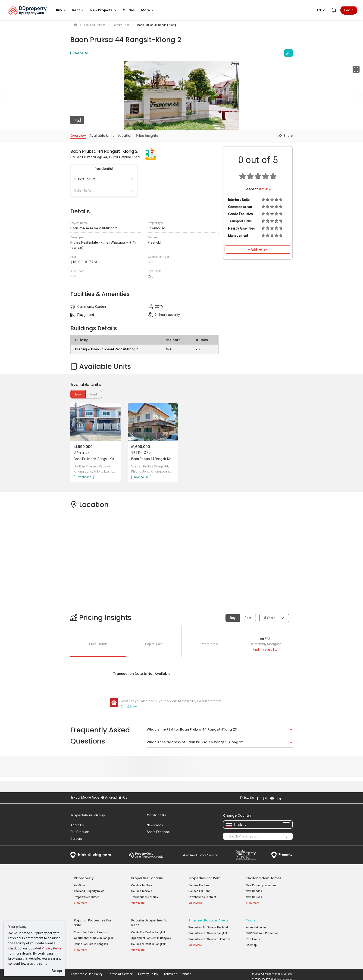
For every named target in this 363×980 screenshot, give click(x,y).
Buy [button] (62, 10)
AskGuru (79, 885)
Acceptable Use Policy (86, 969)
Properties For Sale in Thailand (208, 925)
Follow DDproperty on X (285, 798)
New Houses (254, 897)
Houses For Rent (199, 891)
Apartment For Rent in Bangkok (151, 936)
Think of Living (91, 855)
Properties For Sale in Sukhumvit (209, 937)
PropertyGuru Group (88, 815)
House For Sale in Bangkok (91, 942)
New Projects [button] (104, 10)
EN (322, 10)
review (265, 189)
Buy (78, 394)
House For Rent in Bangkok (148, 942)
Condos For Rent (199, 885)
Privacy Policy (52, 948)
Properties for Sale (147, 878)
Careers (76, 839)
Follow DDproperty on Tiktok (291, 798)
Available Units (102, 136)
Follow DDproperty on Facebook (258, 798)
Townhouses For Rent (202, 897)
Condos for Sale (142, 885)
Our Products (80, 832)
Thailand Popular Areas (208, 918)
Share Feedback (159, 832)
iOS (123, 797)
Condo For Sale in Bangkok (91, 930)
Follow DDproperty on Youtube (272, 798)
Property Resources (87, 897)
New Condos (254, 891)
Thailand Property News (89, 891)
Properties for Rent (205, 878)
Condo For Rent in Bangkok (148, 930)
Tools (251, 918)
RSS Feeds (253, 937)
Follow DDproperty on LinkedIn (279, 798)
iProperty (282, 855)
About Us (77, 825)
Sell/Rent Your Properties (262, 931)
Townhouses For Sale (145, 897)
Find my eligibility (265, 650)
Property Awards (146, 855)
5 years (270, 618)
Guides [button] (129, 10)
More (148, 10)
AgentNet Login (256, 925)
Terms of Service (120, 969)
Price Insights (147, 136)
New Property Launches (261, 885)
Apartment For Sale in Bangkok (94, 936)
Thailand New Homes (264, 878)
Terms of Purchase (177, 969)
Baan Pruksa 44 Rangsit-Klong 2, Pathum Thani (108, 459)
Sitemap (251, 943)
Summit (200, 855)
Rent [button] (79, 10)
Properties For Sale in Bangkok (208, 931)
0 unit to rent (104, 191)
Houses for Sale (142, 891)
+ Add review (258, 249)
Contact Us (156, 815)
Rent (248, 618)
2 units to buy (104, 179)
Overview (78, 136)
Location (125, 136)
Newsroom (155, 825)
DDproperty (84, 878)
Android (109, 797)
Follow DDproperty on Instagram (265, 798)
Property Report (246, 855)
